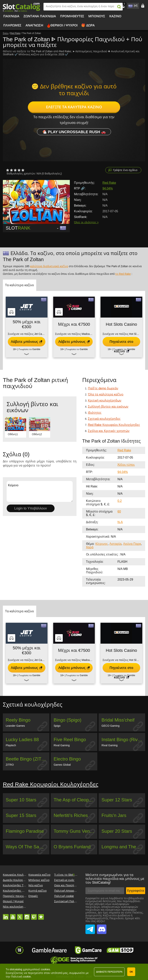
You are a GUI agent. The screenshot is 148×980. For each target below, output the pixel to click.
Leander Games (15, 726)
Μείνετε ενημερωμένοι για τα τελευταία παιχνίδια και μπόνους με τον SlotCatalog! (115, 879)
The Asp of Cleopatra (75, 800)
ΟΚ (131, 972)
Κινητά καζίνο (37, 891)
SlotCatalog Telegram (90, 927)
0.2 (120, 501)
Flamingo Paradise (25, 831)
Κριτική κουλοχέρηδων (105, 400)
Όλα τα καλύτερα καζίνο (106, 394)
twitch (34, 915)
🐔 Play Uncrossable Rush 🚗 (74, 132)
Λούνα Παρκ (132, 544)
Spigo (57, 726)
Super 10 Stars (21, 800)
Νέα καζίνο (36, 885)
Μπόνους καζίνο (39, 880)
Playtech (11, 745)
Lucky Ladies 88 (22, 740)
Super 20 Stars (117, 831)
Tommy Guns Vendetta (75, 831)
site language (130, 5)
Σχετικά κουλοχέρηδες (104, 419)
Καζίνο (115, 16)
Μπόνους (97, 16)
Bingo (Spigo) (67, 720)
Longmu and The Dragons (123, 847)
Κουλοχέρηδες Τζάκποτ (18, 885)
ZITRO (10, 765)
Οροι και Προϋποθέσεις (69, 885)
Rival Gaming (62, 745)
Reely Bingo (18, 720)
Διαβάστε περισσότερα (109, 972)
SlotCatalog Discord (102, 927)
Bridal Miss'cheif (118, 720)
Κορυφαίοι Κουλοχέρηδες (19, 875)
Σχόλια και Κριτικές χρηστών (109, 431)
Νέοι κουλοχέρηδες (15, 907)
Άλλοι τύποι (126, 465)
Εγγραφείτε (136, 891)
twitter (20, 915)
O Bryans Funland (72, 847)
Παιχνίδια (11, 16)
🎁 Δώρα (88, 25)
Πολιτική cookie (64, 896)
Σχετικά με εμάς (64, 880)
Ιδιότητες (95, 413)
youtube (13, 915)
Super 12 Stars (117, 800)
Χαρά (90, 547)
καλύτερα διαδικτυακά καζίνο (49, 266)
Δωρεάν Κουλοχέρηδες (17, 880)
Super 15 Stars (21, 815)
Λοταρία (115, 544)
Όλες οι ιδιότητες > (86, 222)
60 (119, 511)
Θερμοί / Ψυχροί (64, 25)
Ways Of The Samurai (28, 847)
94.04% (108, 188)
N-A (120, 522)
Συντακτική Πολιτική (67, 901)
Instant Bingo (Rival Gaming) (123, 740)
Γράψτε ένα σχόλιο (125, 170)
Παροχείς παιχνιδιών (16, 896)
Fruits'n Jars (114, 815)
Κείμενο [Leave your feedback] (40, 491)
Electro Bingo (67, 759)
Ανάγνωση (34, 25)
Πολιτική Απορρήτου (67, 891)
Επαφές (33, 896)
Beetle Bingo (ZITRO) (28, 759)
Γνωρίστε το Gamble (30, 349)
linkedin (6, 915)
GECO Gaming (110, 726)
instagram (27, 915)
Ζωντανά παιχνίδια (40, 16)
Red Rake (109, 183)
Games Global (62, 765)
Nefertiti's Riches (71, 815)
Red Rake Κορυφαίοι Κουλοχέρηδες (114, 425)
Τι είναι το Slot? (67, 875)
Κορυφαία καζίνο (39, 875)
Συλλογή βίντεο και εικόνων (108, 407)
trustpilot (41, 915)
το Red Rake (123, 274)
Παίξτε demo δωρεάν (103, 388)
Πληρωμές (12, 25)
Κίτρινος (102, 544)
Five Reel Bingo (70, 740)
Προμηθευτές (72, 16)
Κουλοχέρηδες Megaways (19, 891)
